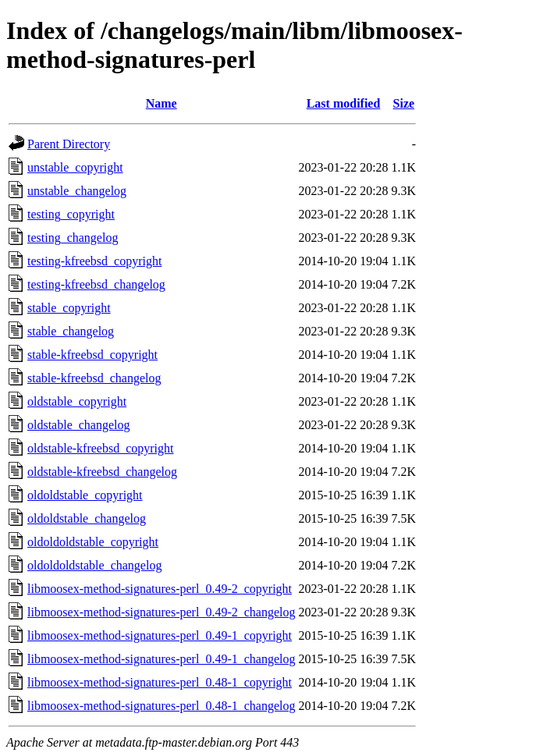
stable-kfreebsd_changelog (94, 378)
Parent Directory (69, 144)
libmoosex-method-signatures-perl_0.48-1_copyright (160, 682)
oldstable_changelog (79, 425)
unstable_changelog (77, 191)
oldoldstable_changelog (87, 518)
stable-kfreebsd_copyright (92, 355)
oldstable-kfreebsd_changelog (102, 472)
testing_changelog (73, 238)
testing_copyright (71, 214)
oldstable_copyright (77, 401)
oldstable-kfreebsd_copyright (101, 448)
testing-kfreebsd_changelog (96, 284)
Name (162, 103)
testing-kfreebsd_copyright (94, 261)
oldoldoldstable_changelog (94, 565)
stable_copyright (69, 308)
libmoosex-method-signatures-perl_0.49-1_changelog (161, 659)
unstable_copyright (75, 167)
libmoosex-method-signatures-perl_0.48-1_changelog (161, 706)
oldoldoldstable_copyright (93, 542)
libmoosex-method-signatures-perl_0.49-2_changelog (161, 612)
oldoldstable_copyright (85, 495)
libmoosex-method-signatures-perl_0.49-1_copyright (160, 635)
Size (404, 103)
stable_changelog (71, 331)
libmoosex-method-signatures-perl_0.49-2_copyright (160, 589)
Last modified (344, 103)
